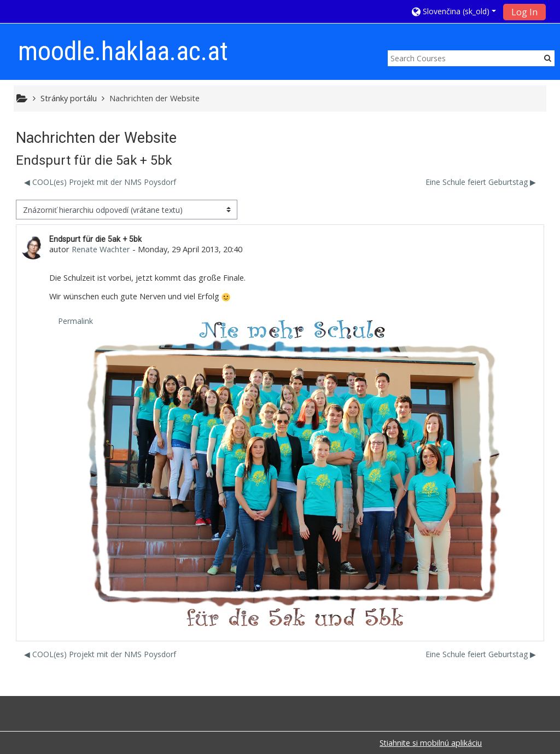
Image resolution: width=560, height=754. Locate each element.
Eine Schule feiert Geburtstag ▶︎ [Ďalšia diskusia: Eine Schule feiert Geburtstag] (481, 182)
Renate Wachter (101, 249)
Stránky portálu (69, 98)
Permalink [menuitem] (75, 321)
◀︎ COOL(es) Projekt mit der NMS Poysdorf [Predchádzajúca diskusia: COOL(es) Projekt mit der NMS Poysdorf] (100, 182)
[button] (454, 11)
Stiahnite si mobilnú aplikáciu (431, 743)
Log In (524, 12)
